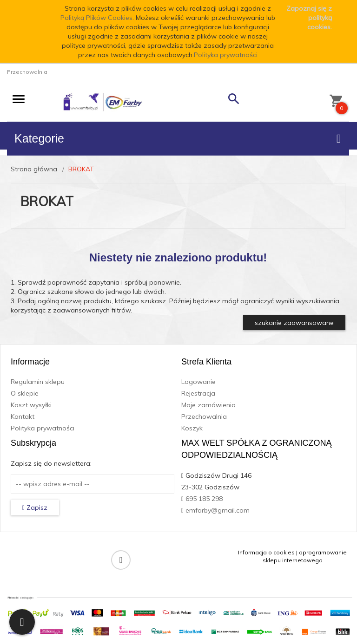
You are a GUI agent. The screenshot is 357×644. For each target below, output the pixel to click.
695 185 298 (202, 499)
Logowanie (198, 382)
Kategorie (178, 138)
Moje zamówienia (208, 405)
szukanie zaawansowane (294, 323)
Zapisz (35, 507)
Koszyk (192, 428)
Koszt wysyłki (31, 405)
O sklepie (25, 393)
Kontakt (23, 416)
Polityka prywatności (226, 55)
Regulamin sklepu (38, 382)
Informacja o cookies (266, 552)
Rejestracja (198, 393)
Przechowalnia (204, 416)
